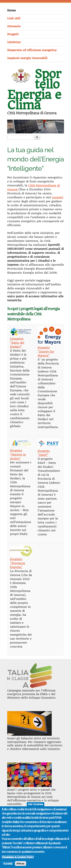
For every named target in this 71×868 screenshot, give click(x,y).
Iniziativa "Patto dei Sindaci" (17, 343)
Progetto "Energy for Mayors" (46, 352)
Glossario (14, 26)
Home (11, 10)
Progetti (13, 34)
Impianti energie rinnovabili (27, 58)
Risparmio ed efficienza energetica (32, 50)
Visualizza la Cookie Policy (18, 860)
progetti (58, 197)
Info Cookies (36, 807)
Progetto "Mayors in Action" (18, 455)
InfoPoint (14, 42)
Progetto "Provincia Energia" (18, 563)
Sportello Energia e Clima (34, 90)
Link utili (14, 18)
